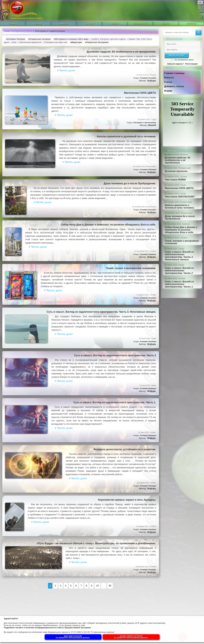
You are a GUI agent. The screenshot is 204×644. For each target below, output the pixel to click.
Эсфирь (152, 81)
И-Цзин (168, 91)
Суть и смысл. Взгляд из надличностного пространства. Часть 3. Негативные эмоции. (101, 312)
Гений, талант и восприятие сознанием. (131, 268)
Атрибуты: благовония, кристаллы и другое (109, 39)
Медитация (77, 42)
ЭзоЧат (115, 24)
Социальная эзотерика (40, 39)
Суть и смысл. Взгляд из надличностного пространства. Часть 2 (115, 355)
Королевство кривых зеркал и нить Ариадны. (127, 500)
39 (110, 586)
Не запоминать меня (184, 60)
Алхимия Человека (16, 39)
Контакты (191, 24)
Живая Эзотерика (13, 31)
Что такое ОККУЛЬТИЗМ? (180, 197)
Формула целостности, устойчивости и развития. (125, 449)
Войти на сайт (177, 55)
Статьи (38, 24)
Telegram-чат (140, 24)
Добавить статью (174, 86)
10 (97, 586)
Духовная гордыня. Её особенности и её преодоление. (121, 52)
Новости (64, 24)
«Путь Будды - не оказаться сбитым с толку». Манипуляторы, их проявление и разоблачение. (96, 543)
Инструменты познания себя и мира (72, 39)
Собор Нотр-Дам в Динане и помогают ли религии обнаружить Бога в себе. (108, 225)
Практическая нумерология (30, 42)
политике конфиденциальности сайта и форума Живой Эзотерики (58, 628)
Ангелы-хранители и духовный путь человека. (126, 136)
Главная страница (174, 73)
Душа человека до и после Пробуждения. (130, 183)
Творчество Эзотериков (97, 42)
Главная (13, 24)
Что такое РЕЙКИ (175, 180)
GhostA (152, 125)
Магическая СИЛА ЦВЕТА (140, 93)
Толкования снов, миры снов (56, 42)
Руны (14, 42)
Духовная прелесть (176, 171)
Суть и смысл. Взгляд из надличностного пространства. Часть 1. (115, 402)
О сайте (166, 24)
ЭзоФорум (89, 24)
